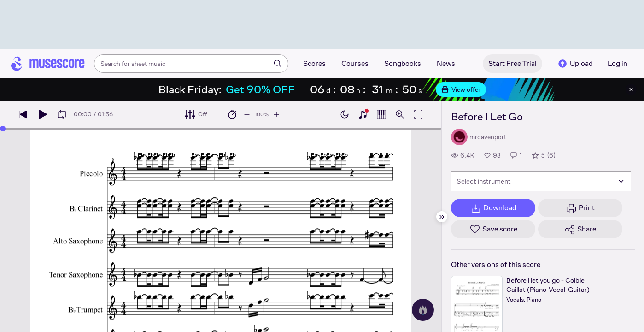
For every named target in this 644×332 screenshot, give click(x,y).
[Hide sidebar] (442, 217)
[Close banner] (631, 89)
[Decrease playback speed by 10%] (247, 114)
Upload (575, 64)
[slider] (3, 129)
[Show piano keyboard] (363, 114)
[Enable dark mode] (345, 114)
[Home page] (48, 64)
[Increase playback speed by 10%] (276, 114)
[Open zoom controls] (400, 114)
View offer (461, 89)
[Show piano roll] (381, 114)
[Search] (278, 64)
